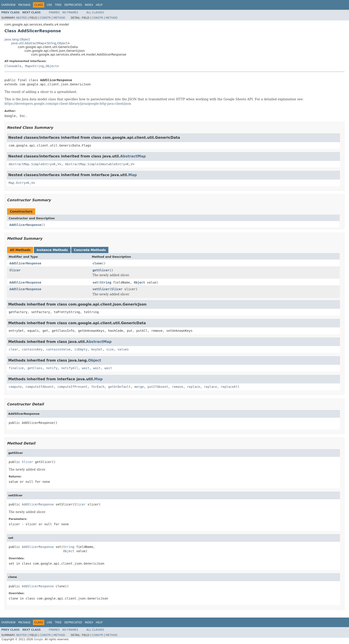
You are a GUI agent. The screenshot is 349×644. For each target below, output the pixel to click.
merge (139, 387)
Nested (21, 18)
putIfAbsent (158, 387)
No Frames (70, 12)
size (110, 349)
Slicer (15, 270)
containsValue (59, 349)
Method (59, 18)
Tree (58, 5)
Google (38, 639)
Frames (54, 12)
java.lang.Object (17, 39)
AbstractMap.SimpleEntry (30, 164)
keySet (97, 349)
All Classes (95, 12)
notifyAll (70, 368)
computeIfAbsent (40, 387)
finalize (16, 368)
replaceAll (230, 387)
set (95, 282)
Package (24, 5)
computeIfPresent (72, 387)
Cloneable (13, 66)
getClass (35, 368)
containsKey (32, 349)
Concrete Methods (90, 250)
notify (52, 368)
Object (62, 43)
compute (15, 387)
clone (97, 263)
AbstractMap (133, 156)
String (51, 43)
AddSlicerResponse (25, 225)
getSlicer (101, 270)
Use (49, 5)
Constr (45, 18)
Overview (8, 5)
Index (89, 5)
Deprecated (73, 5)
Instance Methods (52, 250)
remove (178, 387)
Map (28, 66)
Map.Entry (17, 183)
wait (86, 368)
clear (13, 349)
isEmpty (81, 349)
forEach (98, 387)
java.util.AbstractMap (28, 43)
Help (99, 5)
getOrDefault (119, 387)
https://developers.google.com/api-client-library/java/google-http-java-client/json (68, 104)
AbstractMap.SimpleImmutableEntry (95, 164)
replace (194, 387)
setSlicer (101, 289)
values (123, 349)
